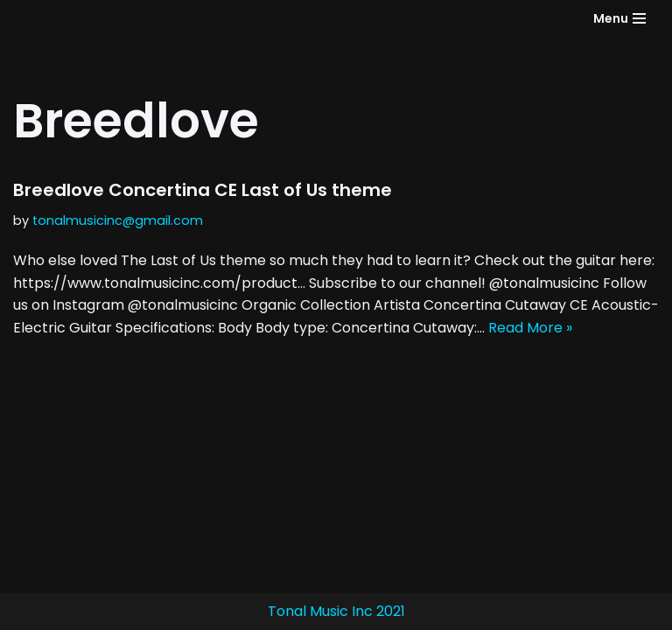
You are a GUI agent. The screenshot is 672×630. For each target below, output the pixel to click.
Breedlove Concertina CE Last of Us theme (203, 190)
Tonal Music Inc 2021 (336, 611)
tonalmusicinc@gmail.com (118, 220)
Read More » (530, 328)
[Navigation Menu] (619, 18)
